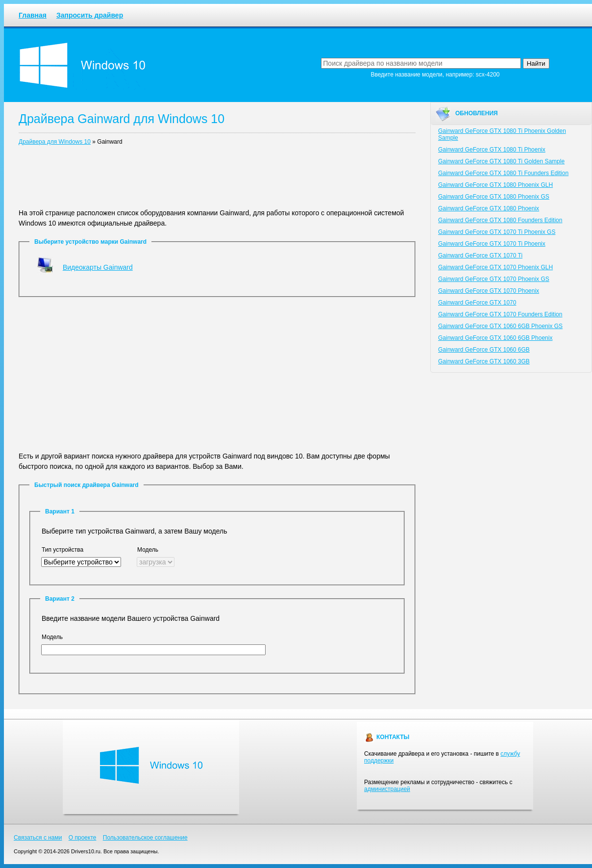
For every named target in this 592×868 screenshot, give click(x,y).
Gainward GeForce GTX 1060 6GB (484, 350)
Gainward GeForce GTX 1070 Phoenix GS (494, 279)
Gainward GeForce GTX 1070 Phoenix (489, 291)
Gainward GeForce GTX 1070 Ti (480, 255)
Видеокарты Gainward (98, 267)
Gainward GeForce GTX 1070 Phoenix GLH (495, 267)
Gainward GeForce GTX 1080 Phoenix (489, 208)
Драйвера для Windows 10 (55, 142)
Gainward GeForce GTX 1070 (477, 303)
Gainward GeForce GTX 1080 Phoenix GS (494, 197)
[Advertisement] (217, 179)
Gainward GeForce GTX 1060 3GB (484, 361)
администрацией (387, 789)
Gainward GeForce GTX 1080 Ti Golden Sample (501, 161)
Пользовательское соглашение (145, 838)
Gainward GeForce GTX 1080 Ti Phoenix (492, 150)
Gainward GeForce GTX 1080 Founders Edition (500, 220)
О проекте (83, 838)
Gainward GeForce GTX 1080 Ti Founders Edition (503, 173)
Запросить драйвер (90, 15)
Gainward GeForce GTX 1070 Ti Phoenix (492, 244)
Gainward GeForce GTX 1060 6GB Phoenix (495, 338)
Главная (33, 15)
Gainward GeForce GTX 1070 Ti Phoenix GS (497, 232)
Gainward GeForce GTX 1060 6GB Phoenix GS (500, 326)
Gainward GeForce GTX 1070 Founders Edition (500, 314)
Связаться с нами (38, 838)
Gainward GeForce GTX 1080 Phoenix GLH (495, 185)
